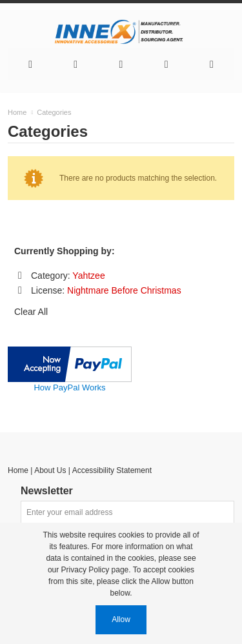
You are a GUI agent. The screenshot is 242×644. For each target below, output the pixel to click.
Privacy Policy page (95, 570)
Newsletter (47, 491)
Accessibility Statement (112, 470)
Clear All (31, 312)
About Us (50, 470)
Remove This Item (20, 276)
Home (18, 470)
